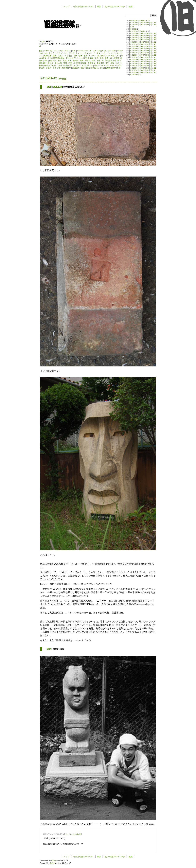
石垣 (117, 63)
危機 (80, 56)
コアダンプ (87, 53)
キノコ (79, 53)
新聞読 (76, 61)
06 (135, 20)
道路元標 (56, 68)
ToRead (120, 51)
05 (133, 20)
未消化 (88, 61)
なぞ (61, 53)
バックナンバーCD (114, 53)
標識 (94, 61)
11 (146, 20)
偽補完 (61, 56)
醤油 (88, 68)
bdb (55, 51)
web (46, 53)
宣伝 (96, 58)
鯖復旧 (109, 68)
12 (148, 20)
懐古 (46, 61)
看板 (112, 63)
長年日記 (62, 79)
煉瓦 (119, 61)
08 (139, 20)
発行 (107, 63)
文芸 (65, 61)
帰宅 (102, 58)
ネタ (98, 53)
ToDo (114, 51)
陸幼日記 (95, 68)
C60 (59, 51)
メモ (41, 56)
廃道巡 (116, 58)
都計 (83, 68)
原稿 (85, 56)
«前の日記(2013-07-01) (83, 6)
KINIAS (68, 51)
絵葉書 (66, 66)
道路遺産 (76, 68)
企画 (55, 56)
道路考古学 (66, 68)
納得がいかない (50, 66)
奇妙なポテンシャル (74, 58)
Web (41, 53)
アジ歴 (72, 53)
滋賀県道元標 (111, 61)
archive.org (48, 51)
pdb (95, 51)
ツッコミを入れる (73, 834)
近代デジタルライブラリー (105, 66)
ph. (106, 51)
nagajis (42, 41)
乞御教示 (48, 56)
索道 (60, 66)
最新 (99, 6)
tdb (109, 51)
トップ (66, 6)
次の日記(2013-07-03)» (115, 6)
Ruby (52, 863)
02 (133, 23)
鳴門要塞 (117, 68)
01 (131, 23)
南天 (75, 56)
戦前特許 (53, 61)
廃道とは (108, 58)
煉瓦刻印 (43, 63)
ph (102, 51)
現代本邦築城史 (80, 63)
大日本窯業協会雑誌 (56, 58)
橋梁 (99, 61)
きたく (51, 53)
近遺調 (49, 68)
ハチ (103, 53)
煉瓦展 (50, 63)
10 (144, 20)
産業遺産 (92, 63)
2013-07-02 (49, 78)
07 (137, 20)
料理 (70, 61)
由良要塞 (100, 63)
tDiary (54, 861)
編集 (131, 6)
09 (142, 20)
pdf (99, 51)
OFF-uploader (82, 51)
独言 (41, 51)
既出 (82, 61)
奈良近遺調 (89, 58)
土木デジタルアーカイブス (109, 56)
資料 (78, 66)
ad (40, 46)
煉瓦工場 (58, 63)
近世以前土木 (87, 66)
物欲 (65, 63)
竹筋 (41, 66)
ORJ (91, 51)
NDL (74, 51)
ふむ (66, 53)
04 (131, 20)
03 (135, 23)
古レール (92, 56)
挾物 (60, 61)
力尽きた (68, 56)
